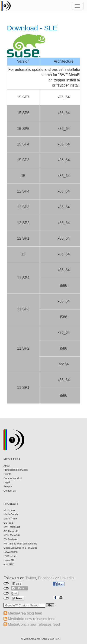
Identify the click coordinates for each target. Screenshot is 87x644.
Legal (7, 482)
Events (7, 474)
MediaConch (11, 514)
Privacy (8, 486)
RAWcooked (11, 552)
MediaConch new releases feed (34, 624)
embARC (9, 564)
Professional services (16, 470)
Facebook (46, 578)
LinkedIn (67, 578)
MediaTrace (10, 518)
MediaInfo (9, 510)
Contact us (10, 491)
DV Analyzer (11, 539)
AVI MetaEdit (11, 531)
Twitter (31, 578)
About (7, 466)
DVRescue (10, 556)
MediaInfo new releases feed (32, 619)
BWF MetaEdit (12, 527)
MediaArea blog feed (25, 613)
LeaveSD (9, 560)
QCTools (8, 523)
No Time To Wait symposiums (20, 544)
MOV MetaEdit (12, 535)
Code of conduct (13, 478)
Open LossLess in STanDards (20, 548)
